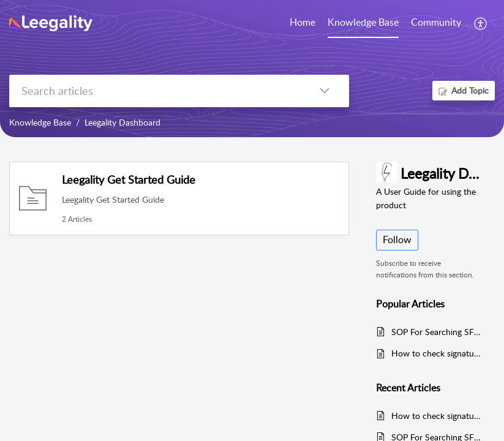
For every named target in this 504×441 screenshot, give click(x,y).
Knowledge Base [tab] (363, 22)
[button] (481, 23)
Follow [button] (397, 239)
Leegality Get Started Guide (129, 179)
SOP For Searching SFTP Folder (437, 332)
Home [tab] (303, 22)
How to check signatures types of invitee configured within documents (437, 353)
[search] (155, 91)
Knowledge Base (40, 122)
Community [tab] (436, 22)
